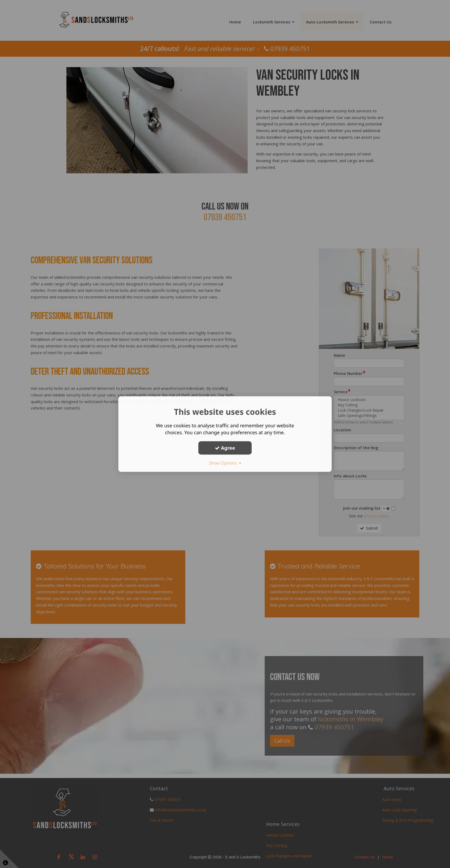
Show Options (225, 463)
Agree (225, 448)
